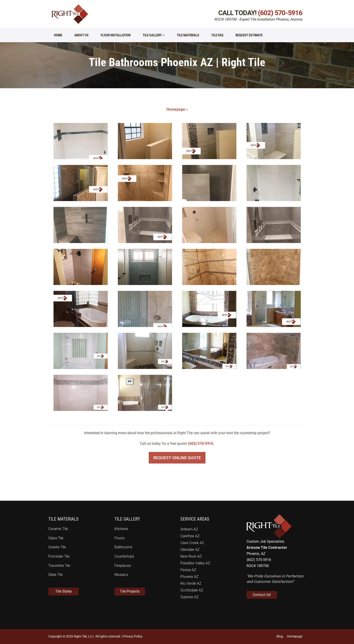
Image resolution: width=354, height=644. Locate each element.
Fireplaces (123, 566)
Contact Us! (262, 595)
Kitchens (121, 529)
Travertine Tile (59, 566)
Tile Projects (130, 591)
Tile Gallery (154, 35)
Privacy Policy (133, 636)
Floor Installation (116, 35)
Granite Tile (57, 547)
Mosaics (121, 575)
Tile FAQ (217, 35)
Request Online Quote (177, 458)
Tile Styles (64, 591)
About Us (81, 35)
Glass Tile (56, 538)
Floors (120, 538)
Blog (280, 636)
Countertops (124, 556)
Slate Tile (56, 575)
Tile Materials (188, 35)
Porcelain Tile (59, 556)
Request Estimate (249, 35)
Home (58, 35)
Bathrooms (123, 547)
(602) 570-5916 (280, 13)
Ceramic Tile (58, 529)
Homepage (176, 109)
